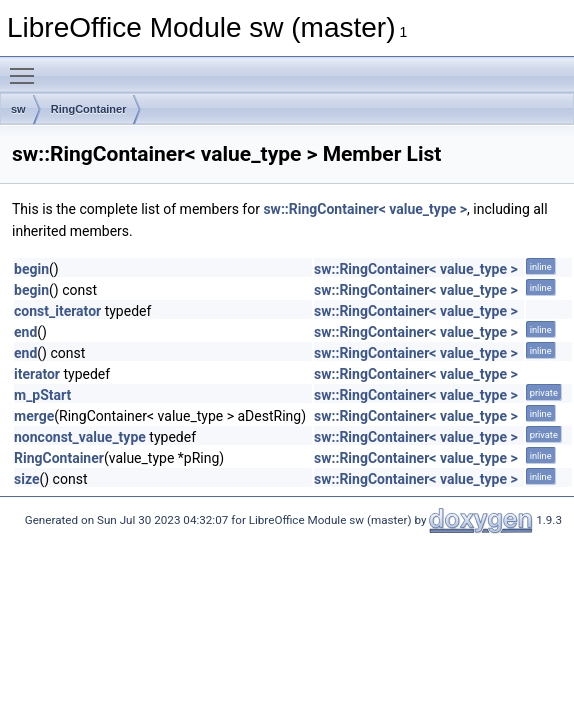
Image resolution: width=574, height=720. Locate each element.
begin (31, 269)
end (25, 332)
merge (34, 416)
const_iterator (57, 311)
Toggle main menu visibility (27, 67)
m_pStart (42, 395)
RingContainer (89, 109)
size (26, 479)
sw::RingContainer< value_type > (365, 209)
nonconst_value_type (80, 437)
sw (18, 109)
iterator (37, 374)
